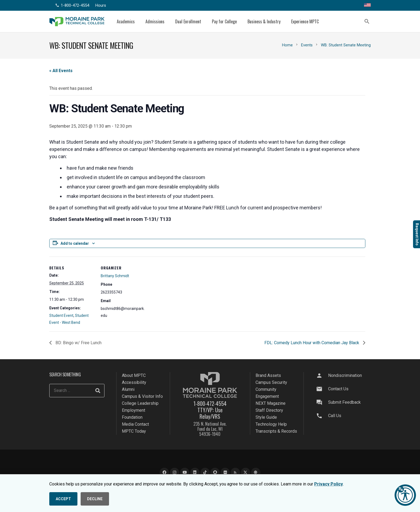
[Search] (98, 391)
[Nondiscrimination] (322, 376)
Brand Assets (268, 375)
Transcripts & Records (276, 431)
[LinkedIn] (195, 472)
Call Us (335, 416)
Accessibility (134, 382)
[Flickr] (225, 472)
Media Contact (135, 424)
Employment (134, 410)
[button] (367, 21)
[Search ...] (77, 391)
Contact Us (338, 389)
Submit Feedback (344, 402)
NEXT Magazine (271, 403)
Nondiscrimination (345, 375)
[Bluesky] (256, 472)
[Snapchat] (215, 472)
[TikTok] (205, 472)
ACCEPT (63, 499)
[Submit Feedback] (322, 402)
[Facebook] (164, 472)
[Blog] (235, 472)
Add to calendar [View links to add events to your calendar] (75, 243)
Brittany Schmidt (115, 276)
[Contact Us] (322, 389)
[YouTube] (185, 472)
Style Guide (266, 417)
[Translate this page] (367, 5)
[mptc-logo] (77, 22)
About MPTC (134, 375)
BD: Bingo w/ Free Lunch (78, 343)
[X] (245, 472)
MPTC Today (134, 431)
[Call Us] (322, 416)
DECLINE (95, 499)
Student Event (61, 316)
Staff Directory (269, 410)
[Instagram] (175, 472)
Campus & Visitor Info (142, 396)
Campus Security (271, 382)
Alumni (128, 389)
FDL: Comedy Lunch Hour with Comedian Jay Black (312, 343)
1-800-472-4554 (210, 403)
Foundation (132, 417)
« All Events (61, 71)
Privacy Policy (329, 484)
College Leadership (140, 403)
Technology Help (271, 424)
